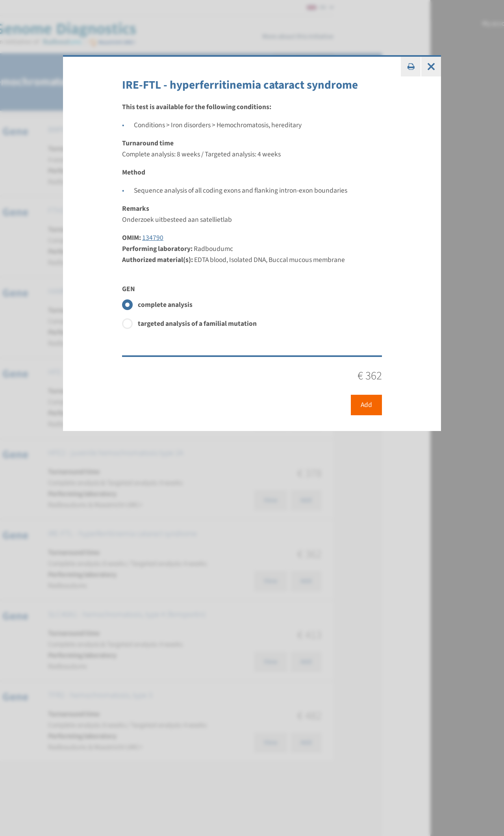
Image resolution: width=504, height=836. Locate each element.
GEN (129, 289)
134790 (153, 238)
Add (366, 405)
